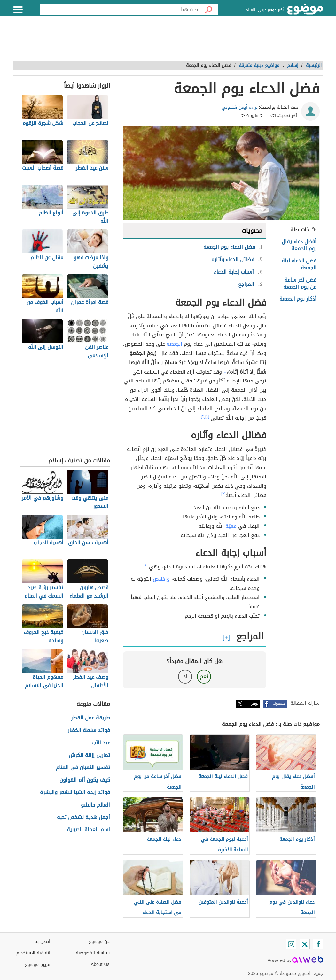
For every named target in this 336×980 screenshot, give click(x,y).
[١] (225, 370)
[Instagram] (291, 944)
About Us (100, 964)
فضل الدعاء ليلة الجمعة (299, 264)
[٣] (203, 416)
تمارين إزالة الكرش (89, 755)
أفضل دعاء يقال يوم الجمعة (299, 245)
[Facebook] (318, 944)
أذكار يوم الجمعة (298, 299)
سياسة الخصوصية (93, 953)
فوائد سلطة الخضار (89, 731)
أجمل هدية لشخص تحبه (83, 818)
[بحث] (209, 10)
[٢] (207, 416)
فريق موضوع (38, 964)
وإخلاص (161, 579)
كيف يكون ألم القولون (85, 780)
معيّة (231, 526)
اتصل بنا (42, 941)
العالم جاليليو (95, 805)
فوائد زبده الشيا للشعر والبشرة (75, 793)
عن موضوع (99, 941)
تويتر (255, 704)
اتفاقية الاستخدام (33, 953)
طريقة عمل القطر (90, 718)
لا (185, 676)
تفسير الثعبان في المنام (83, 768)
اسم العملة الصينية (88, 830)
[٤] (146, 565)
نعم (204, 676)
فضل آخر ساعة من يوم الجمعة (300, 283)
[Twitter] (305, 944)
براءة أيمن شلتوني (240, 107)
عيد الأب (101, 743)
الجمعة (174, 344)
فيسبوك (279, 704)
